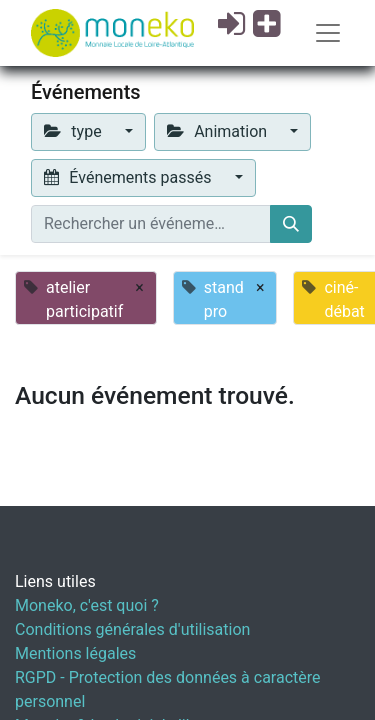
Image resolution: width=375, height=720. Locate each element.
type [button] (75, 131)
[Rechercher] (291, 224)
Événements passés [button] (129, 177)
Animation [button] (219, 131)
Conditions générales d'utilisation (132, 629)
